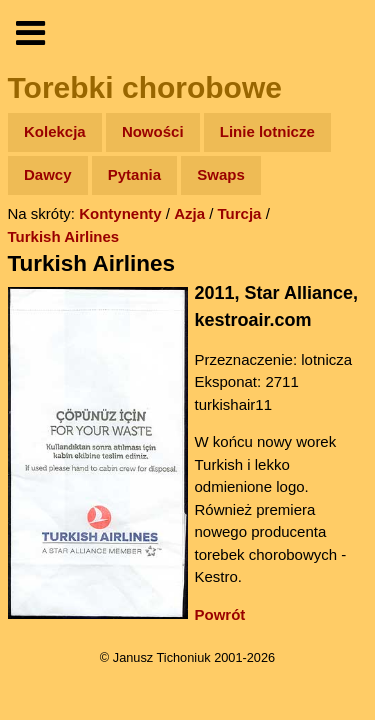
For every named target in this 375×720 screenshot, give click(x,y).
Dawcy (48, 174)
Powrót (220, 614)
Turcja (240, 213)
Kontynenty (120, 213)
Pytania (134, 174)
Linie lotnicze (267, 131)
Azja (189, 213)
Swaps (221, 174)
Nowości (153, 131)
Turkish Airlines (64, 236)
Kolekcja (55, 131)
